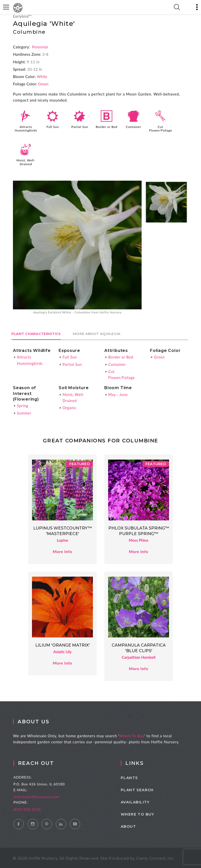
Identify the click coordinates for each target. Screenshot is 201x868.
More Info (62, 550)
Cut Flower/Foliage (161, 128)
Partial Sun (80, 126)
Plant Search (145, 789)
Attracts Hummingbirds (26, 128)
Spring (23, 405)
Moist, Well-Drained (26, 161)
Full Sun (53, 126)
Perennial (40, 47)
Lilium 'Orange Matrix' (63, 644)
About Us (37, 721)
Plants (137, 777)
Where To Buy (136, 735)
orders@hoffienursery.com (42, 795)
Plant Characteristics (38, 333)
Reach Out (42, 762)
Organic (70, 407)
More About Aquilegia (102, 333)
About (136, 825)
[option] (77, 247)
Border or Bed (107, 126)
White (42, 77)
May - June (118, 394)
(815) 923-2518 (33, 808)
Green (43, 84)
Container (133, 126)
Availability (143, 801)
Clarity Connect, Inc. (156, 857)
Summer (24, 412)
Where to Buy (145, 813)
